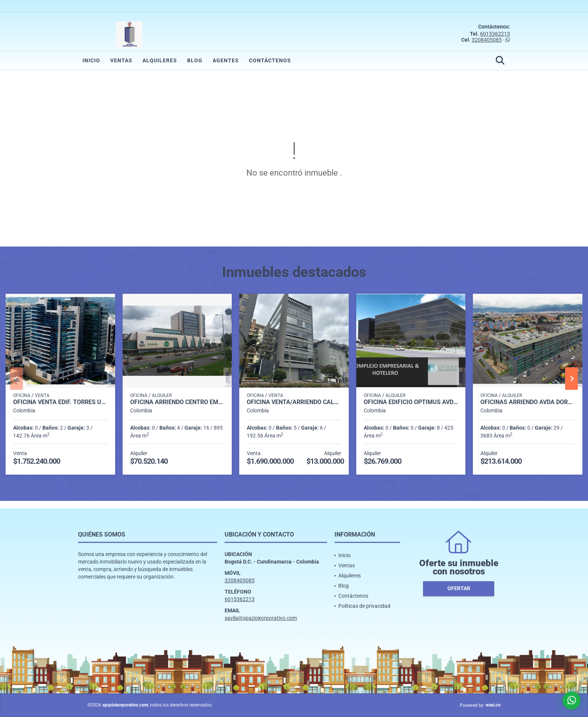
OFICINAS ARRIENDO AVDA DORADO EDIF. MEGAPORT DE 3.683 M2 (528, 402)
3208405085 (487, 40)
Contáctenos (270, 60)
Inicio (91, 60)
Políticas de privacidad (364, 606)
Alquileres (160, 60)
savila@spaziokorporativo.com (261, 618)
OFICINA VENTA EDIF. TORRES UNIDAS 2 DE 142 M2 (60, 402)
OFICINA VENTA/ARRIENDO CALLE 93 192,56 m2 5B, (294, 402)
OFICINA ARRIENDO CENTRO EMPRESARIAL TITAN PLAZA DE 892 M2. (177, 402)
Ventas (121, 60)
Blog (195, 60)
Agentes (226, 60)
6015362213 (495, 34)
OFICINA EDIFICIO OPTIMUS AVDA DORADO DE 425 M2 (411, 402)
